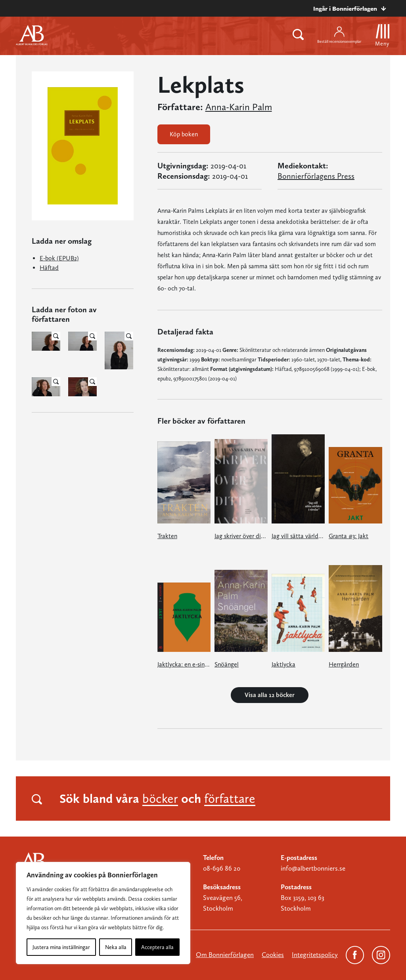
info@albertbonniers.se (313, 868)
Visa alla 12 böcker (270, 695)
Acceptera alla (157, 947)
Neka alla (116, 947)
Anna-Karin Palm (239, 107)
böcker (160, 799)
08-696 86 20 (222, 868)
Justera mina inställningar (61, 947)
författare (230, 799)
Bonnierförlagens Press (316, 176)
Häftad (49, 268)
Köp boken (184, 134)
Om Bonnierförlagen (225, 955)
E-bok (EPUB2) (59, 258)
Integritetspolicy (315, 955)
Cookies (273, 955)
